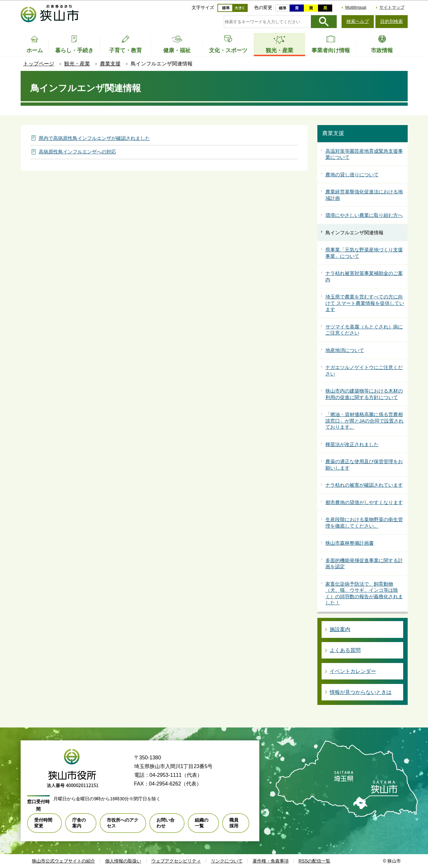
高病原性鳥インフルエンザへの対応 (77, 152)
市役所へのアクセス (123, 823)
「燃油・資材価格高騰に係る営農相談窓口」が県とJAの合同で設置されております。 (365, 421)
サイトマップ (392, 7)
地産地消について (345, 350)
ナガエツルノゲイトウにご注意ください (364, 371)
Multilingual (356, 7)
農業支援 (110, 64)
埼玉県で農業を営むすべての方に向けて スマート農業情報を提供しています (365, 303)
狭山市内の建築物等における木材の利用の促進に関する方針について (364, 394)
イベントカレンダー (353, 671)
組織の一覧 (202, 823)
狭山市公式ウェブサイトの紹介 (64, 861)
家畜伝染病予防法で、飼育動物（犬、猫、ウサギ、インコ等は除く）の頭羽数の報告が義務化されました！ (364, 593)
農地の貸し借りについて (352, 175)
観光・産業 (77, 64)
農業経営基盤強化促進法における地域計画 (364, 195)
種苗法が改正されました (352, 444)
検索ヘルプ (358, 21)
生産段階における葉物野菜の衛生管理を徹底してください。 (364, 523)
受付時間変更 (43, 823)
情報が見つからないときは (361, 692)
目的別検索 (392, 21)
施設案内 (340, 629)
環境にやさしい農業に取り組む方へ (364, 215)
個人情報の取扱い (123, 861)
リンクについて (227, 861)
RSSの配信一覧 (315, 861)
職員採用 (234, 823)
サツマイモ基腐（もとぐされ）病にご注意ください (364, 330)
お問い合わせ (165, 823)
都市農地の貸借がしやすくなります (364, 502)
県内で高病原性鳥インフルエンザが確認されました (94, 138)
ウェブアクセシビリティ (176, 861)
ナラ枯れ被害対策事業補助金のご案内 (364, 276)
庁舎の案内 (79, 823)
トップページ (39, 64)
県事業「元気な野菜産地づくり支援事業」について (364, 253)
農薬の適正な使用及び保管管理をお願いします (364, 465)
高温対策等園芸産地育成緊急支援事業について (364, 154)
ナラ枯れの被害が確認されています (364, 485)
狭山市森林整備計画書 (350, 543)
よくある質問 (345, 650)
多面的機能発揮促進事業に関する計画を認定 (364, 564)
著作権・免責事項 (271, 861)
